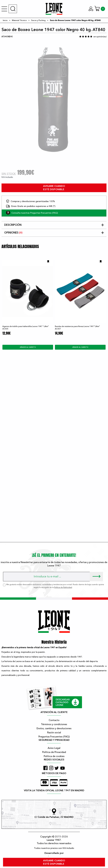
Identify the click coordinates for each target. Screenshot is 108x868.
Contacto (54, 720)
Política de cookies (54, 756)
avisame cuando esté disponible (54, 188)
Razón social (54, 733)
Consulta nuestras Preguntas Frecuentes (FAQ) (32, 213)
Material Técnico (19, 20)
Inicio (5, 20)
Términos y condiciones (54, 724)
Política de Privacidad (54, 752)
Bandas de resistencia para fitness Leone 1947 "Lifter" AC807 (77, 328)
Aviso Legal (54, 748)
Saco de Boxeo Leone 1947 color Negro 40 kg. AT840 (75, 20)
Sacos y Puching (38, 20)
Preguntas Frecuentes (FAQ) (54, 737)
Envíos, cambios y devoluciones (54, 728)
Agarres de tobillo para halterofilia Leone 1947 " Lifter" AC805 (26, 328)
